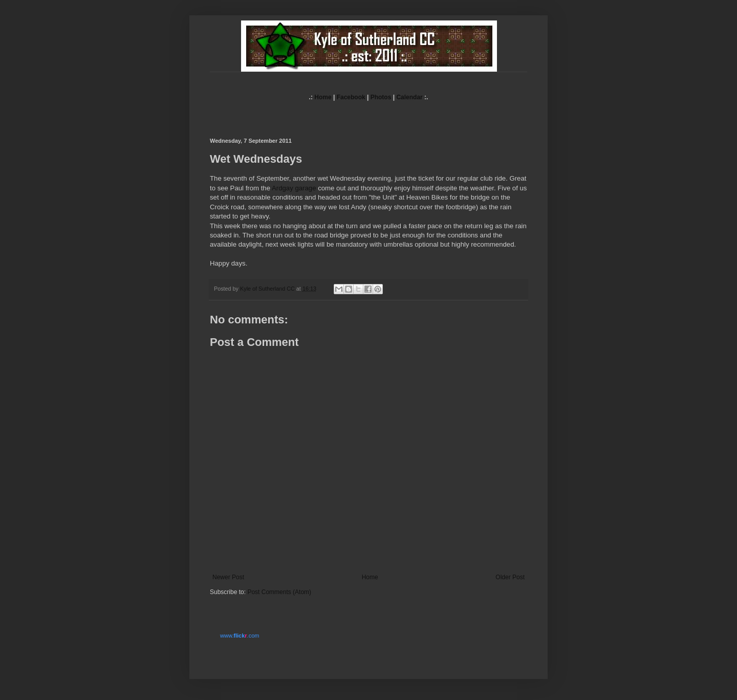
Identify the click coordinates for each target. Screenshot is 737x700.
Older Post (510, 577)
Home (323, 97)
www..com (240, 636)
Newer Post (228, 577)
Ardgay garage (294, 188)
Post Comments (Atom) (279, 592)
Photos (381, 97)
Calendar (409, 97)
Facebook (351, 97)
